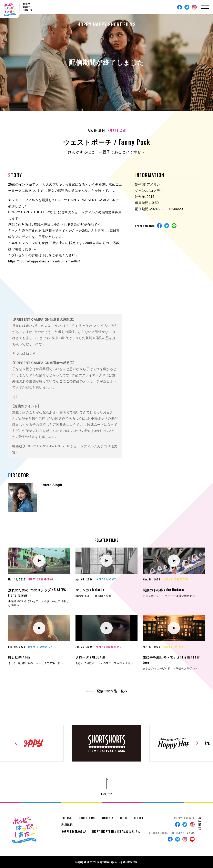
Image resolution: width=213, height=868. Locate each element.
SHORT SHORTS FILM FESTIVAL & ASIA (114, 832)
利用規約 (67, 825)
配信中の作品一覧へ (107, 691)
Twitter (187, 7)
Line (174, 226)
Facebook (180, 7)
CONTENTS (107, 818)
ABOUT (124, 818)
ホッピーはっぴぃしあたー (10, 9)
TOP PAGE (67, 818)
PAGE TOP (107, 794)
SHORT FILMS (87, 818)
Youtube (192, 839)
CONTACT (139, 818)
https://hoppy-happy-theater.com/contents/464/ (44, 261)
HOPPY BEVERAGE (72, 832)
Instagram (194, 7)
